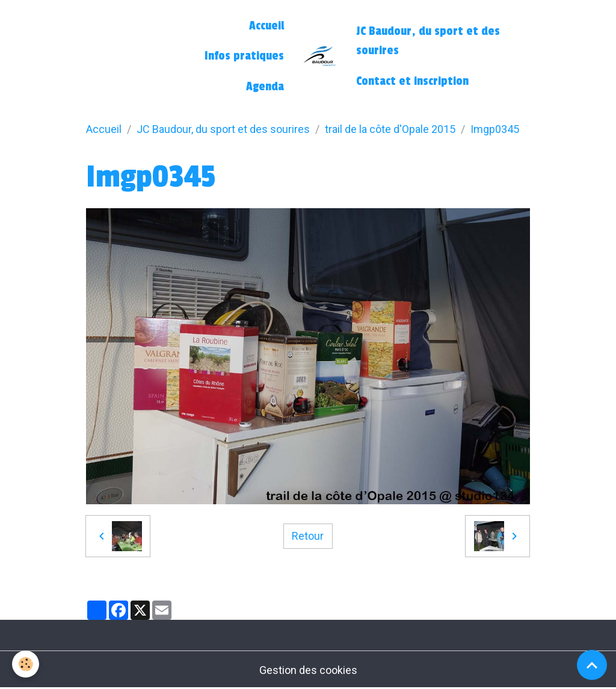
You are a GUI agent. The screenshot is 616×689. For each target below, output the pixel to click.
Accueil (266, 26)
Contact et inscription (412, 81)
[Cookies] (26, 664)
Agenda (265, 87)
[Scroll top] (592, 665)
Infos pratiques (244, 56)
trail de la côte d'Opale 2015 (390, 129)
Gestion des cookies (308, 670)
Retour (308, 536)
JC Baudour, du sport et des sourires (428, 41)
